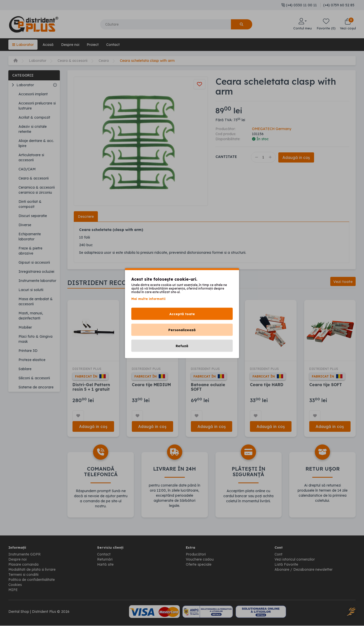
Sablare (25, 369)
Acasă (48, 45)
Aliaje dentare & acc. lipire (36, 143)
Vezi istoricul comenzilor (295, 560)
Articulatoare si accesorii (31, 157)
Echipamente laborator (30, 237)
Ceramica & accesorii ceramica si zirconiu (37, 190)
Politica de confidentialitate (32, 580)
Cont (278, 555)
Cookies (15, 585)
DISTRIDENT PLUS (88, 369)
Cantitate (226, 157)
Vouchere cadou (200, 560)
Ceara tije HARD (267, 385)
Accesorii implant (33, 94)
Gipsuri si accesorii (34, 262)
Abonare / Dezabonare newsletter (304, 570)
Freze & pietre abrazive (30, 251)
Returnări (105, 560)
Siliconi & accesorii (34, 378)
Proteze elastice (32, 360)
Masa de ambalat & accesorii (36, 301)
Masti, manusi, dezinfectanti (31, 316)
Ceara (104, 61)
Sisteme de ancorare (36, 387)
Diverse (25, 225)
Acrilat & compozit (34, 117)
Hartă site (105, 565)
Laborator (23, 45)
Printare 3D (28, 351)
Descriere (86, 217)
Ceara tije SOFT (326, 385)
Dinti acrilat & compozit (30, 204)
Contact (113, 45)
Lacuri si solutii (31, 290)
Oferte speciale (199, 565)
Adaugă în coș (297, 157)
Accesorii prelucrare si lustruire (37, 106)
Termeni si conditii (23, 575)
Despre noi (70, 45)
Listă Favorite (286, 565)
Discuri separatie (33, 216)
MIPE (13, 590)
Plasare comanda (23, 565)
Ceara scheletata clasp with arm (148, 61)
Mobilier (25, 327)
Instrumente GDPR (24, 555)
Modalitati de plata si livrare (32, 570)
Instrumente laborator (37, 281)
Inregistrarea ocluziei (36, 272)
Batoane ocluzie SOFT (208, 387)
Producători (196, 555)
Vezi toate (343, 282)
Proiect (93, 45)
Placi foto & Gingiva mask (35, 339)
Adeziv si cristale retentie (33, 129)
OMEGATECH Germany (272, 129)
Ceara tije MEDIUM (152, 385)
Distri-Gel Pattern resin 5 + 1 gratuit (91, 387)
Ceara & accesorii (73, 61)
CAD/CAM (27, 169)
